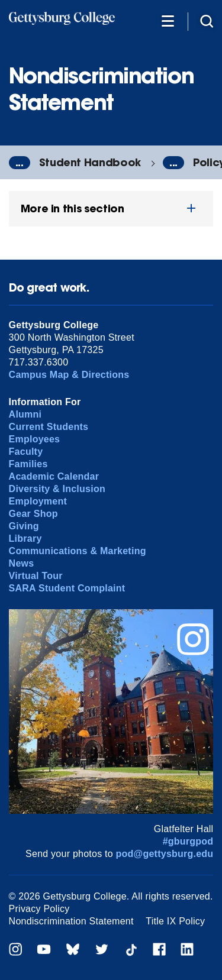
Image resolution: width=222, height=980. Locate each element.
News (22, 563)
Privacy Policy (39, 909)
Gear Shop (33, 514)
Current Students (49, 427)
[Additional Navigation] (168, 20)
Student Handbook (90, 162)
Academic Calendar (54, 476)
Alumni (25, 414)
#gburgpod (188, 841)
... (20, 163)
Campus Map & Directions (69, 375)
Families (28, 464)
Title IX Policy (175, 921)
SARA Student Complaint (67, 588)
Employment (38, 501)
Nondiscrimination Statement (71, 921)
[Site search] (207, 20)
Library (25, 538)
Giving (24, 526)
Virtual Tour (36, 576)
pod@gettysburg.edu (165, 854)
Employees (35, 439)
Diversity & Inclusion (57, 489)
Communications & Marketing (78, 551)
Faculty (26, 452)
